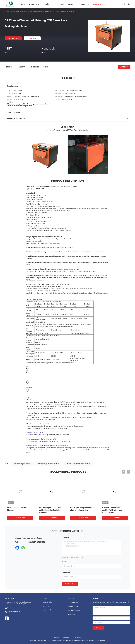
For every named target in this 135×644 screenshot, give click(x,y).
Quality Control (47, 610)
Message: (66, 537)
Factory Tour (46, 606)
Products (14, 11)
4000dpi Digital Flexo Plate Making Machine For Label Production (50, 510)
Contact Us (46, 614)
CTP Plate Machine (25, 11)
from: (65, 562)
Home (7, 11)
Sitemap (57, 637)
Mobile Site (66, 637)
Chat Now (32, 38)
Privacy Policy (77, 637)
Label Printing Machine (74, 611)
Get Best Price (13, 38)
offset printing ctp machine (23, 464)
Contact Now (70, 584)
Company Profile (47, 602)
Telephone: (67, 572)
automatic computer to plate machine (78, 464)
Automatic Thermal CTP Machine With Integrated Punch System (112, 510)
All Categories (71, 615)
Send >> (98, 628)
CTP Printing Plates (73, 606)
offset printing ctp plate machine (49, 464)
